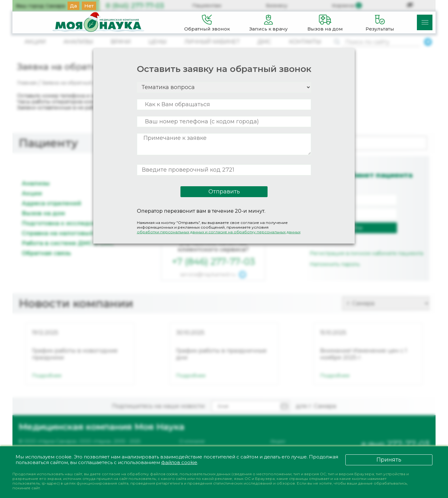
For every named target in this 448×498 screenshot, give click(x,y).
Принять (389, 459)
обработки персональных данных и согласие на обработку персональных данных (219, 232)
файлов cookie (180, 462)
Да (73, 6)
